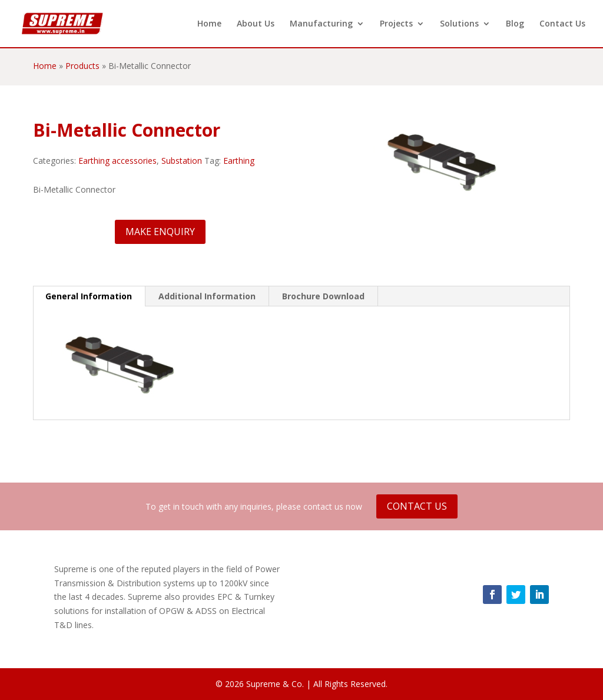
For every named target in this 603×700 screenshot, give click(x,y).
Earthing (239, 161)
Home (209, 24)
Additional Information (207, 296)
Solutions (459, 24)
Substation (182, 161)
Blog (515, 24)
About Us (256, 24)
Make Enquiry (160, 232)
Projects (396, 24)
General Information (89, 296)
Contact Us (562, 24)
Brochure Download (323, 296)
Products (82, 66)
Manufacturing (321, 24)
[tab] (89, 296)
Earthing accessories (117, 161)
